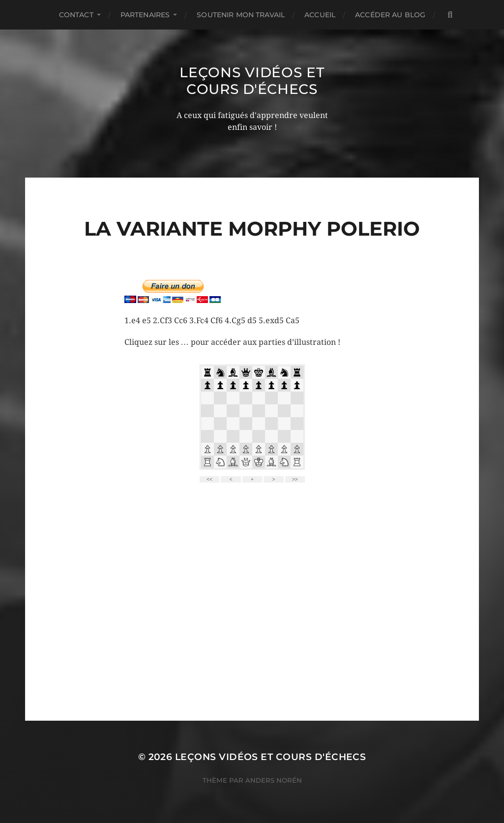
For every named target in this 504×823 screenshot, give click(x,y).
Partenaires (145, 15)
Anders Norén (274, 780)
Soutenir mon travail (241, 15)
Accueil (320, 15)
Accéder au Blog (390, 15)
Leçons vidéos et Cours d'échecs (252, 81)
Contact (76, 15)
